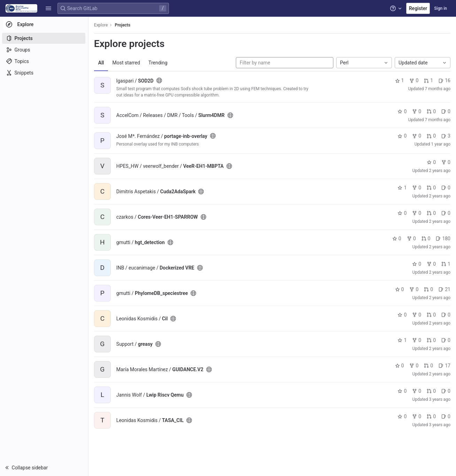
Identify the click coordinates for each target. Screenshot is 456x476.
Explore (102, 25)
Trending (159, 63)
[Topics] (44, 61)
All (102, 63)
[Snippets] (44, 73)
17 (445, 366)
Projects (123, 25)
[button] (48, 8)
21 (445, 289)
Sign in (440, 8)
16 (445, 80)
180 (443, 239)
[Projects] (44, 38)
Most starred (127, 63)
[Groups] (44, 50)
